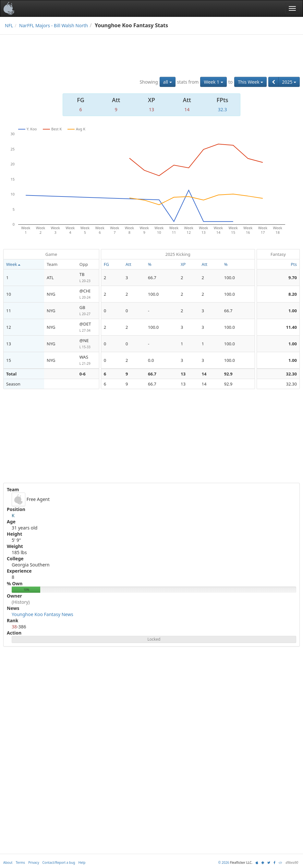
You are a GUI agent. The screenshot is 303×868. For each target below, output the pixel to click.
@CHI (88, 294)
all (168, 82)
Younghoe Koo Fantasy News (42, 614)
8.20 (293, 294)
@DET (88, 327)
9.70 (293, 278)
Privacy (34, 862)
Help (82, 862)
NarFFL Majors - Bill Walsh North (54, 25)
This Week (250, 82)
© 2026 (224, 862)
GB (88, 311)
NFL (9, 25)
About (8, 862)
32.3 (223, 109)
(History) (21, 602)
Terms (20, 862)
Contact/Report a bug (59, 862)
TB (88, 278)
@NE (88, 344)
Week (13, 264)
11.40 (291, 327)
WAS (88, 360)
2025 (289, 82)
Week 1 (213, 82)
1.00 (293, 311)
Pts (294, 264)
